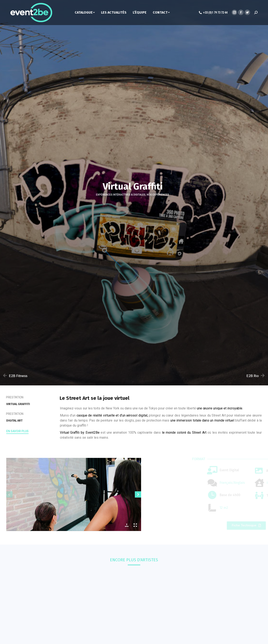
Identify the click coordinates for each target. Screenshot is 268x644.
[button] (17, 432)
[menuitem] (88, 13)
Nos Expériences (158, 195)
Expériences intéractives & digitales (121, 195)
